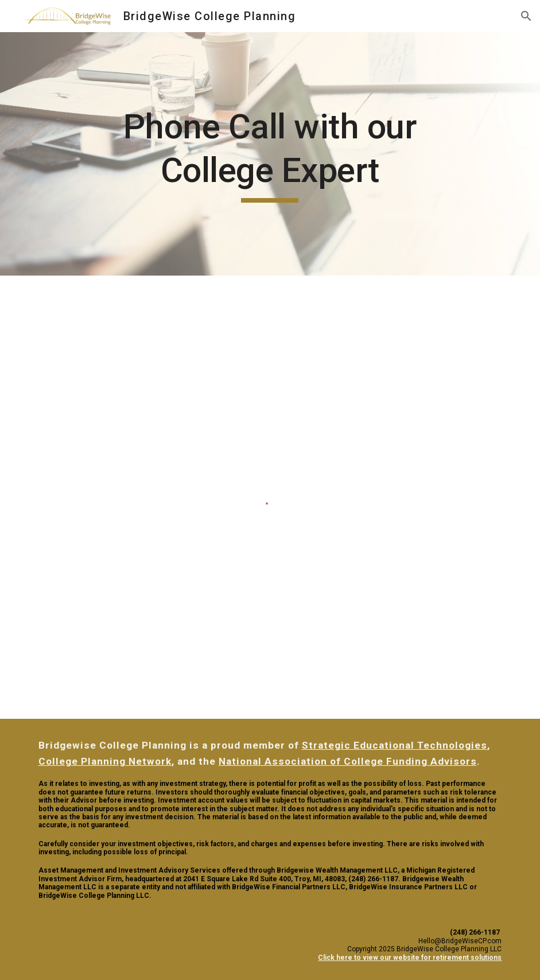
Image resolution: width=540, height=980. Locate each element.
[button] (526, 16)
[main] (270, 154)
